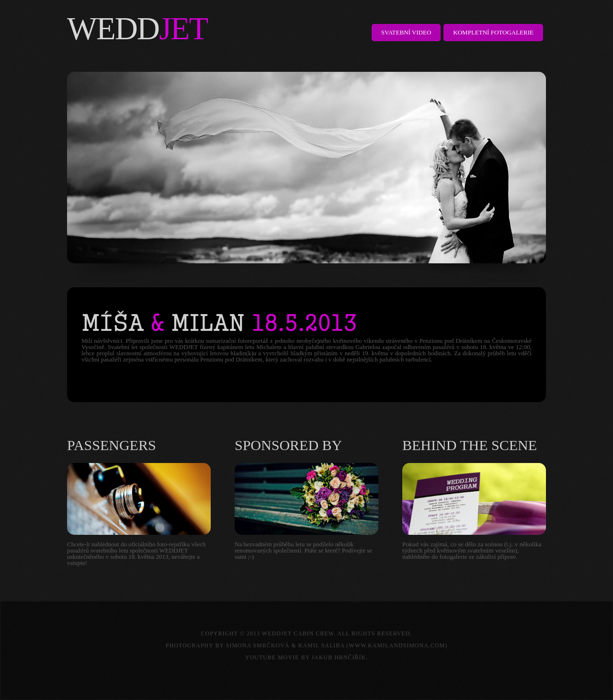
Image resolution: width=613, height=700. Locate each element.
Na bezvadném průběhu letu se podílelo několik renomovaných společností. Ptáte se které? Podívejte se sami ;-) (303, 550)
